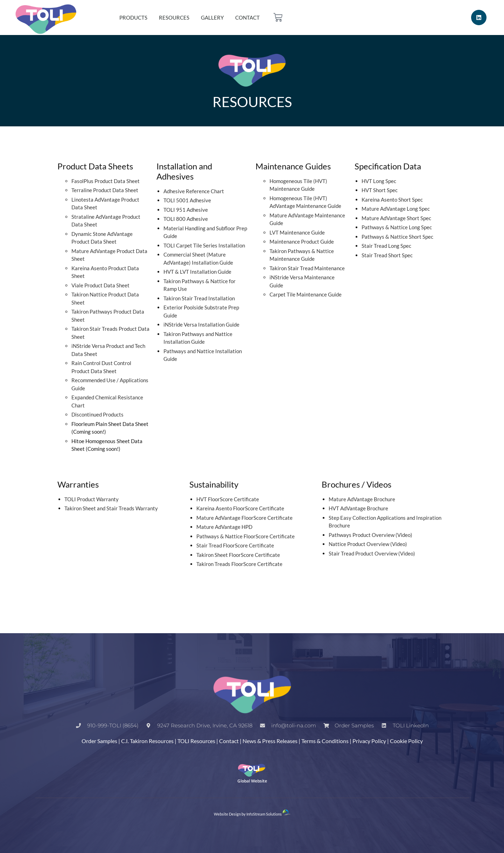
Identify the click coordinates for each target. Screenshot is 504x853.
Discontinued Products (97, 414)
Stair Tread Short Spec (387, 255)
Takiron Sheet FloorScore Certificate (238, 555)
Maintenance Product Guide (302, 242)
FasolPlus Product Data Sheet (106, 181)
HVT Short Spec (380, 190)
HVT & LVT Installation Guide (197, 272)
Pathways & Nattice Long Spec (397, 227)
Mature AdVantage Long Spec (396, 209)
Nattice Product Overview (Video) (368, 544)
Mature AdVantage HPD (224, 527)
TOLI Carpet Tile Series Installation (204, 245)
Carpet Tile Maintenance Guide (306, 294)
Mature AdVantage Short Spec (396, 218)
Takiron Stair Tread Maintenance (307, 268)
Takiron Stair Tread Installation (199, 298)
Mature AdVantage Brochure (362, 499)
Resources (174, 18)
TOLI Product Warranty (92, 499)
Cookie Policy (406, 741)
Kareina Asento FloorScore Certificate (240, 508)
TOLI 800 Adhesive (186, 219)
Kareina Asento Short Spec (392, 200)
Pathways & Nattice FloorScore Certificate (246, 536)
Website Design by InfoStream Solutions (248, 814)
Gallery (212, 18)
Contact (247, 18)
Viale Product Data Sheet (100, 285)
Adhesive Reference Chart (194, 191)
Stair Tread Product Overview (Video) (372, 553)
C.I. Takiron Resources (147, 741)
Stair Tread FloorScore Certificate (235, 545)
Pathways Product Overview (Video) (370, 535)
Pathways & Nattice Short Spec (397, 237)
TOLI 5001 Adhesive (187, 200)
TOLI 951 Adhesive (186, 210)
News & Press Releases (270, 741)
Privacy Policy (369, 741)
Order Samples (99, 741)
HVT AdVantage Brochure (358, 508)
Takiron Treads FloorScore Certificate (239, 564)
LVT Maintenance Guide (297, 232)
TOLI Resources (196, 741)
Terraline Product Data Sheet (105, 190)
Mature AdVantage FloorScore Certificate (244, 518)
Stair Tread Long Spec (386, 246)
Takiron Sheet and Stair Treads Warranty (111, 508)
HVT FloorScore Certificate (228, 499)
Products (133, 18)
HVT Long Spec (379, 181)
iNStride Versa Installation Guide (201, 324)
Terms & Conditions (325, 741)
